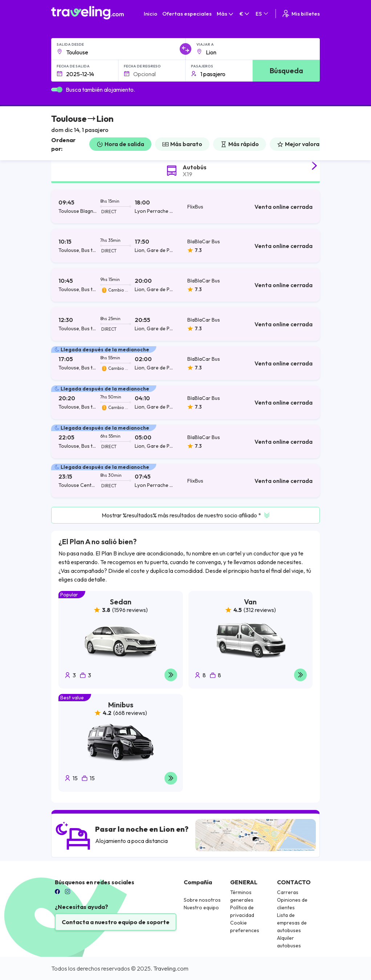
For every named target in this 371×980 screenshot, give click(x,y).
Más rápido (240, 144)
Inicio (150, 14)
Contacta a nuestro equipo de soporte (116, 922)
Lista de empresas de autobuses (292, 923)
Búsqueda (286, 71)
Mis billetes (301, 14)
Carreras (288, 892)
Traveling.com (171, 968)
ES (262, 14)
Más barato (182, 144)
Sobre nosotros (202, 900)
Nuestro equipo (201, 907)
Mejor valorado (302, 144)
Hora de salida (120, 144)
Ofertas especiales (187, 14)
